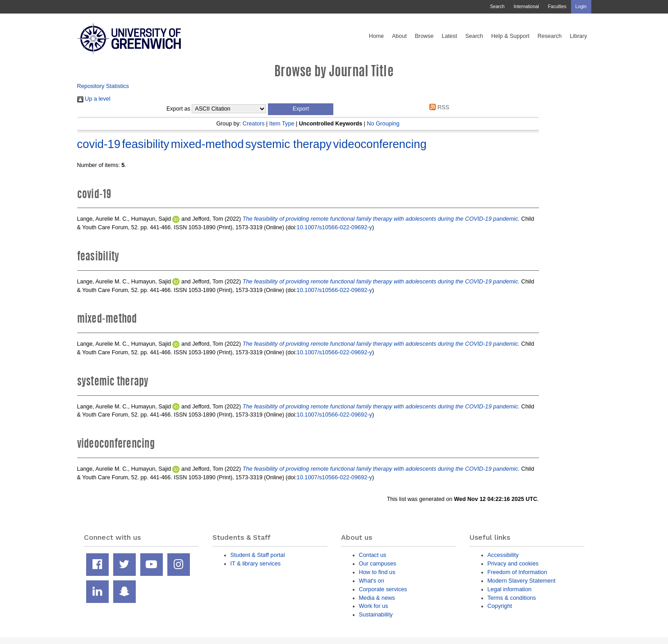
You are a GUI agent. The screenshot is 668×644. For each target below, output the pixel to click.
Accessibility (503, 555)
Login (581, 7)
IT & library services (256, 563)
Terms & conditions (512, 598)
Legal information (510, 589)
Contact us (373, 555)
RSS (438, 107)
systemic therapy (288, 144)
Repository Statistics (103, 86)
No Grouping (383, 123)
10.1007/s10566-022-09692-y (334, 227)
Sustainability (376, 614)
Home (376, 36)
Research (550, 36)
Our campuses (378, 563)
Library (578, 36)
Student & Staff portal (258, 555)
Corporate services (383, 589)
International (526, 7)
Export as (178, 109)
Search (497, 7)
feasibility (145, 144)
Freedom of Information (518, 572)
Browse (424, 36)
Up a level (94, 99)
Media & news (377, 598)
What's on (372, 581)
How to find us (377, 572)
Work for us (374, 606)
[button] (301, 109)
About (399, 36)
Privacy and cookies (513, 563)
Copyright (500, 606)
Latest (449, 36)
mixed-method (207, 144)
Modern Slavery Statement (522, 581)
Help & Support (510, 36)
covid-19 (99, 144)
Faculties (557, 7)
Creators (254, 123)
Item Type (282, 123)
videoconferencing (380, 144)
